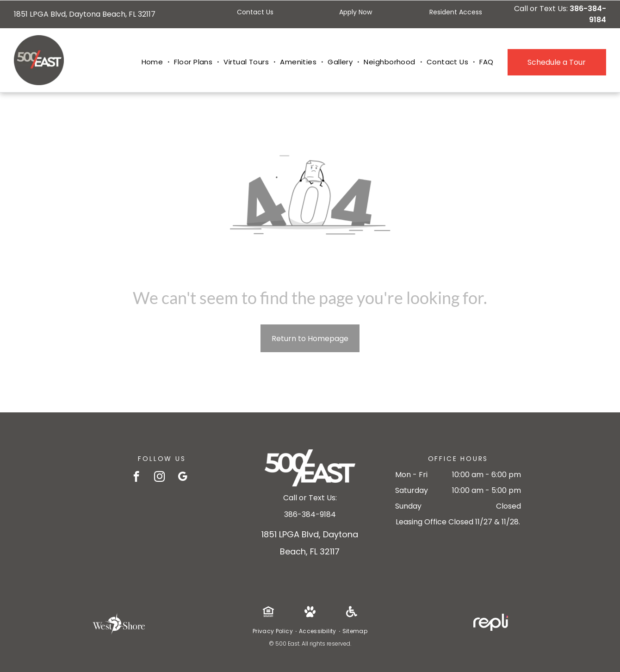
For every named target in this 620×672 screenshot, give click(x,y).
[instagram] (159, 478)
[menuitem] (153, 62)
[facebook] (136, 478)
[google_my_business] (183, 478)
